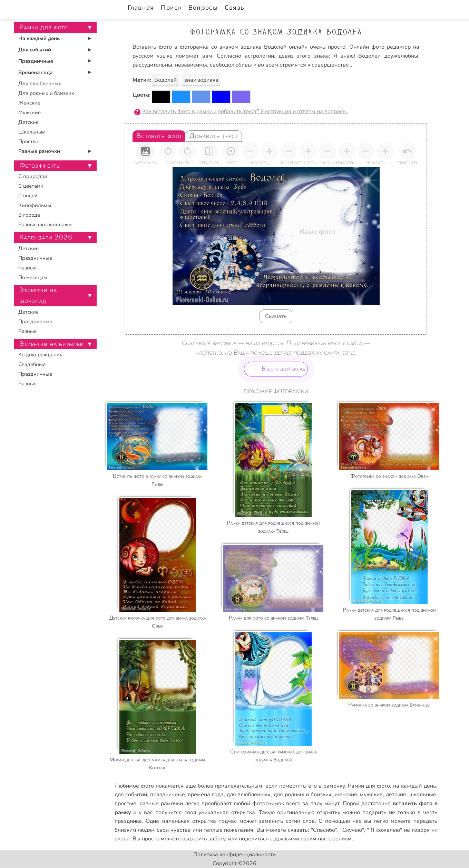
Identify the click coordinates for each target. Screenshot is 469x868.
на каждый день (414, 786)
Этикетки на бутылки (52, 344)
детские (396, 795)
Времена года (35, 72)
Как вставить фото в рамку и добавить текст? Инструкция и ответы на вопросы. (245, 111)
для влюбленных (249, 795)
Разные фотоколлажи (45, 225)
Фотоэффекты (40, 166)
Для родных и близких (46, 93)
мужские (371, 795)
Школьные (32, 132)
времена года (206, 795)
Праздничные (36, 61)
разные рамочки (161, 803)
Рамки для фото (369, 786)
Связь (235, 8)
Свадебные (32, 364)
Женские (29, 103)
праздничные (168, 795)
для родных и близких (303, 795)
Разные (27, 268)
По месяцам (33, 277)
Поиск (171, 8)
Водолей (165, 80)
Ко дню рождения (40, 355)
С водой (28, 196)
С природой (33, 176)
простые (125, 803)
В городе (29, 215)
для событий (131, 795)
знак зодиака (201, 80)
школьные (423, 795)
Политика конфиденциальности (235, 855)
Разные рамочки (39, 151)
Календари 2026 (46, 237)
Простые (29, 141)
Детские (28, 122)
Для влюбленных (40, 83)
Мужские (30, 112)
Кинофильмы (35, 205)
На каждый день (39, 38)
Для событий (35, 50)
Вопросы (203, 8)
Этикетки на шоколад (38, 295)
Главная (141, 8)
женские (346, 795)
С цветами (31, 186)
